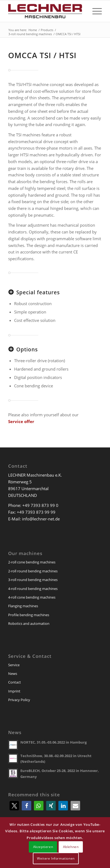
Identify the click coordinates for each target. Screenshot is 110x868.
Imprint (14, 691)
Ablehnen (71, 847)
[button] (14, 806)
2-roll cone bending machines (32, 562)
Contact (15, 682)
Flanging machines (23, 606)
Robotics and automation (29, 623)
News (13, 674)
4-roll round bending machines (33, 589)
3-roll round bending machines (33, 580)
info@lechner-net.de (41, 519)
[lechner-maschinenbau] (45, 11)
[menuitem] (94, 11)
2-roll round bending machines (33, 571)
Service (14, 665)
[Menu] (94, 11)
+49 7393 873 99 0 (40, 505)
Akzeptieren (43, 847)
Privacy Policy (19, 700)
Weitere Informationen (56, 858)
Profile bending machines (29, 615)
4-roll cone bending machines (32, 597)
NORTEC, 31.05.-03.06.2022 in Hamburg (54, 742)
